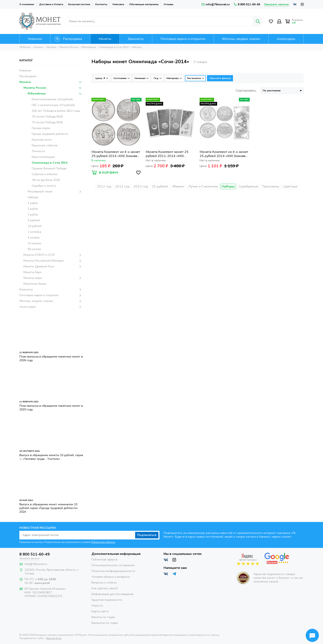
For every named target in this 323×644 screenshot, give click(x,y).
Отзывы (168, 4)
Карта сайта (100, 611)
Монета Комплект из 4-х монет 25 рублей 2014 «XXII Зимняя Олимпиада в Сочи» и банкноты (224, 154)
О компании (27, 4)
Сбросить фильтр (220, 78)
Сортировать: (246, 91)
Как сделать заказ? (105, 588)
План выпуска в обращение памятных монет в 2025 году (51, 408)
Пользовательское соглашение (113, 565)
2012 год (122, 186)
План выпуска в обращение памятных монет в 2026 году (51, 358)
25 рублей (160, 186)
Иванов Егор (54, 638)
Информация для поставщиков (112, 594)
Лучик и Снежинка (203, 186)
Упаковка (118, 4)
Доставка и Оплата (51, 4)
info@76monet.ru (216, 4)
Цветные (290, 186)
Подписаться (147, 535)
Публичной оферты (103, 542)
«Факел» (178, 186)
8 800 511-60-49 (247, 4)
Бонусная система (79, 4)
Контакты (101, 4)
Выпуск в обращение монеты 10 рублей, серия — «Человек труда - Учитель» (51, 457)
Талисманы (271, 186)
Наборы (228, 186)
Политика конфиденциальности (113, 571)
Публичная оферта (104, 560)
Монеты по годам (103, 617)
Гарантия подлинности (107, 600)
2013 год (141, 186)
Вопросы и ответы (104, 583)
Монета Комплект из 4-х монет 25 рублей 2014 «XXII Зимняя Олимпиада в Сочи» (116, 154)
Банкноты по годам (105, 623)
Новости (97, 606)
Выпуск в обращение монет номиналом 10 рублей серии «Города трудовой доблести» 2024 (49, 508)
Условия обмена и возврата (111, 577)
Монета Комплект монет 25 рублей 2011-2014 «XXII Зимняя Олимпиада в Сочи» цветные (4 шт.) (167, 154)
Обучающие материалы (144, 4)
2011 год (104, 186)
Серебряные (248, 186)
